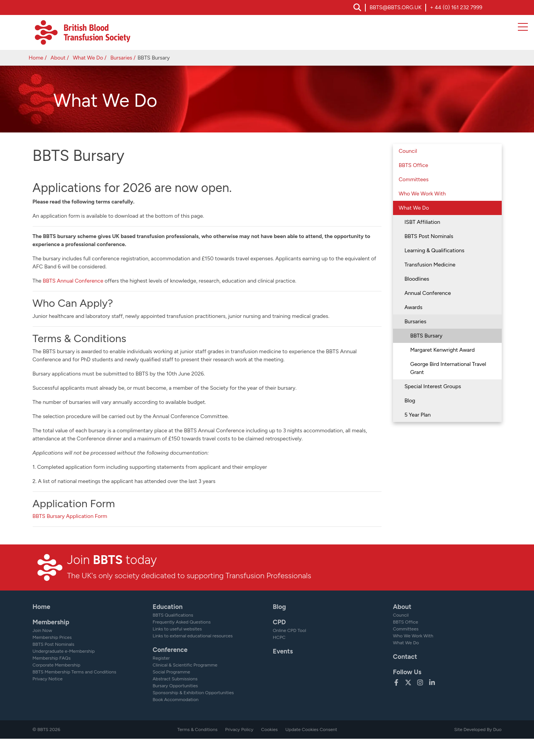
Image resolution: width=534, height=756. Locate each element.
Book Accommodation (176, 700)
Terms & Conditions (197, 730)
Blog (410, 401)
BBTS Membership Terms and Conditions (75, 672)
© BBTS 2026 (46, 730)
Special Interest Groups (433, 386)
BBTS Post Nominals (429, 236)
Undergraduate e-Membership (64, 651)
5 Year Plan (418, 415)
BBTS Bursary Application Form (70, 516)
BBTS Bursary (426, 336)
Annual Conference (428, 293)
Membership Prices (52, 637)
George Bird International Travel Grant (448, 368)
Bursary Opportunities (175, 686)
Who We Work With (422, 194)
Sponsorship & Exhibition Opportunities (193, 693)
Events (283, 651)
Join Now (42, 630)
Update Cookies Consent (311, 730)
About (58, 58)
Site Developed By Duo (478, 730)
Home (36, 58)
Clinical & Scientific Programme (185, 665)
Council (408, 151)
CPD (279, 622)
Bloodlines (417, 279)
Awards (414, 307)
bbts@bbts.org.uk (396, 7)
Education (167, 607)
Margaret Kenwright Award (443, 350)
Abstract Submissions (175, 679)
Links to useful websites (177, 629)
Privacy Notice (48, 679)
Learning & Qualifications (434, 251)
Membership (51, 622)
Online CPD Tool (289, 630)
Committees (414, 179)
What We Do (88, 58)
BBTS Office (414, 165)
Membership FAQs (52, 658)
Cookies (269, 730)
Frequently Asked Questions (182, 622)
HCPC (279, 637)
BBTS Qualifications (173, 615)
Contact (405, 657)
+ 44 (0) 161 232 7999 (456, 7)
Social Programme (171, 672)
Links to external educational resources (192, 636)
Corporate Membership (57, 665)
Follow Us (407, 672)
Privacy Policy (239, 730)
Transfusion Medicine (430, 265)
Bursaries (121, 58)
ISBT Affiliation (422, 222)
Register (161, 658)
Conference (170, 650)
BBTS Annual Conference (73, 281)
